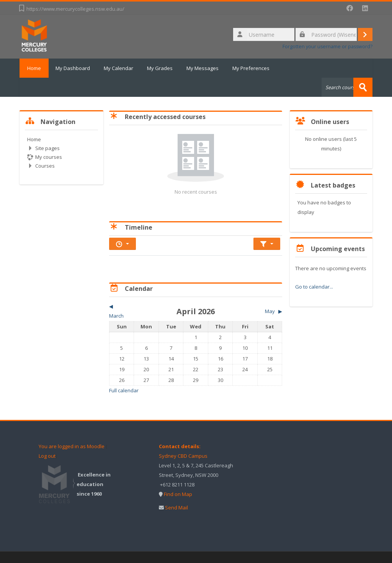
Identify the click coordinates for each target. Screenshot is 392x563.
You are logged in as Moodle (72, 446)
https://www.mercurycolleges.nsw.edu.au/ (75, 9)
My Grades (160, 68)
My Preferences (251, 68)
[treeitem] (61, 153)
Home (34, 68)
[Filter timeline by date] (122, 244)
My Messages (203, 68)
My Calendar (118, 68)
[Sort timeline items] (267, 244)
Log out (47, 456)
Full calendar (124, 390)
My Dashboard (73, 68)
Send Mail (176, 508)
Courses (45, 166)
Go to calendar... (314, 287)
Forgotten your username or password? (327, 47)
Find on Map (178, 494)
